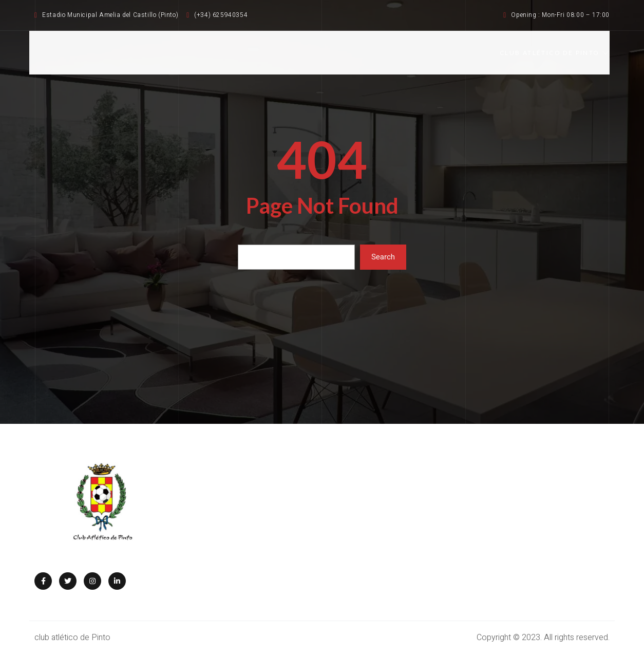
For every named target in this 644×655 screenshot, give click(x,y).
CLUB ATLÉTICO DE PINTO (555, 53)
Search (383, 257)
